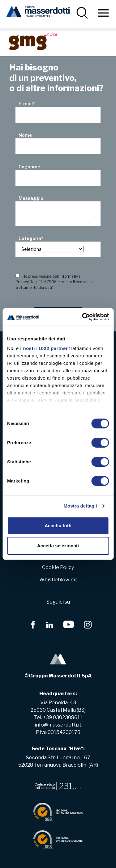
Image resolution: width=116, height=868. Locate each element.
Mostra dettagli (80, 506)
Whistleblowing (58, 580)
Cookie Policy (58, 567)
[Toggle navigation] (103, 13)
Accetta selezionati (58, 546)
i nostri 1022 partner (44, 348)
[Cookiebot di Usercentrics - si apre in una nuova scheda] (83, 317)
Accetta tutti (58, 526)
